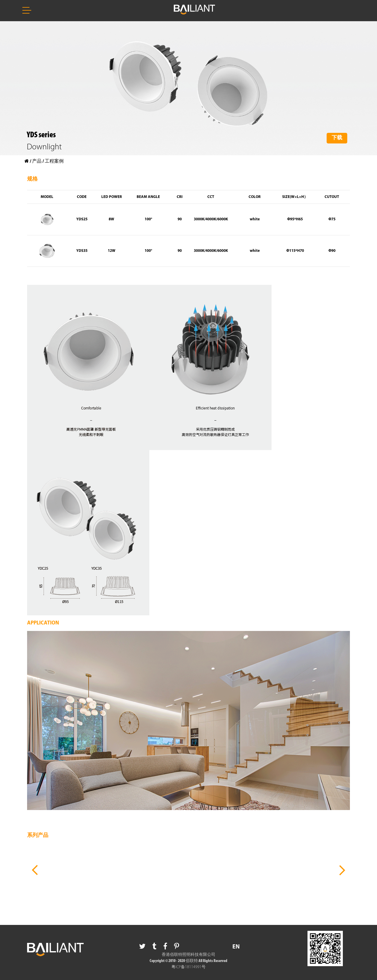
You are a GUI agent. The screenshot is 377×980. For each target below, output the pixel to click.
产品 (37, 161)
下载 (337, 138)
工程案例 (54, 161)
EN (236, 947)
